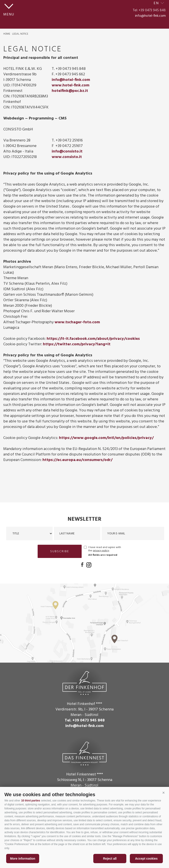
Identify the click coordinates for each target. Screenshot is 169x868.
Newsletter (84, 519)
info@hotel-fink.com (150, 16)
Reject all (110, 859)
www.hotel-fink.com (71, 85)
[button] (163, 793)
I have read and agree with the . (105, 549)
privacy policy (101, 551)
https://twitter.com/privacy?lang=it (77, 344)
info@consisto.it (67, 151)
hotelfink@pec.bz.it (70, 91)
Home (7, 34)
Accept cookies (146, 859)
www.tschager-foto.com (77, 322)
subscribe (60, 551)
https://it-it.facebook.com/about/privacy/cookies (93, 339)
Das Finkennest (84, 753)
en (156, 3)
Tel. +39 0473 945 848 (85, 720)
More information (23, 859)
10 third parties (31, 801)
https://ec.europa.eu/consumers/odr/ (77, 460)
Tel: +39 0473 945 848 (149, 10)
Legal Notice (20, 34)
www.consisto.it (67, 157)
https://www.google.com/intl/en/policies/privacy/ (106, 438)
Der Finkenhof (84, 682)
